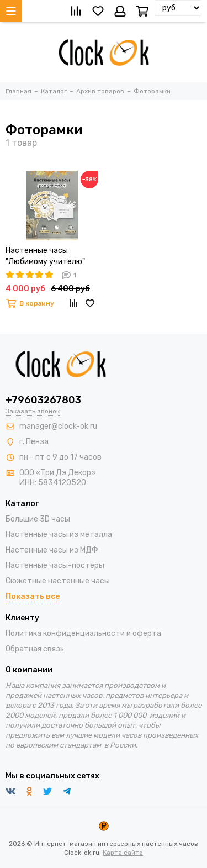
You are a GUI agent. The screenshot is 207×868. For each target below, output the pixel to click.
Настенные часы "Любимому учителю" (45, 256)
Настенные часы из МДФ (52, 550)
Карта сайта (123, 853)
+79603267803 (43, 400)
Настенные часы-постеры (55, 565)
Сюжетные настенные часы (58, 581)
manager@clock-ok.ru (58, 426)
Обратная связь (35, 649)
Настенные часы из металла (59, 535)
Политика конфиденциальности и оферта (83, 633)
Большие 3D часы (38, 519)
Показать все (33, 596)
